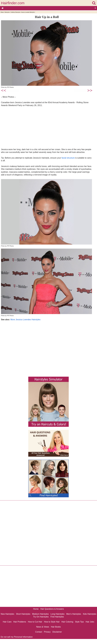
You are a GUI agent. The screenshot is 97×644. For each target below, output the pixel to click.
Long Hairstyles (57, 614)
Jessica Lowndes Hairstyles (28, 12)
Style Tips (79, 622)
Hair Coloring (67, 622)
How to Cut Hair (35, 622)
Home (2, 12)
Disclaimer (57, 632)
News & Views (43, 627)
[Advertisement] (47, 127)
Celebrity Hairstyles (15, 12)
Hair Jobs (90, 622)
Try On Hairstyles (41, 617)
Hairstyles (7, 12)
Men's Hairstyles (74, 614)
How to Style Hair (52, 622)
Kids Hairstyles (90, 614)
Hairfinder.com (13, 3)
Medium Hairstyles (40, 614)
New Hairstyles (8, 614)
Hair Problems (20, 622)
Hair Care (7, 622)
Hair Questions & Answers (52, 609)
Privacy (47, 632)
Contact (39, 632)
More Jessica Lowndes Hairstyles (25, 320)
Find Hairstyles (57, 617)
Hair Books (56, 627)
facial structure (68, 158)
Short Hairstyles (23, 614)
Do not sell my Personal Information (17, 637)
